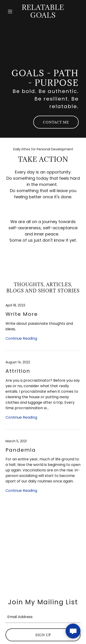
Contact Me (56, 122)
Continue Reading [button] (21, 338)
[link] (43, 16)
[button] (11, 11)
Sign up (43, 635)
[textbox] (43, 616)
